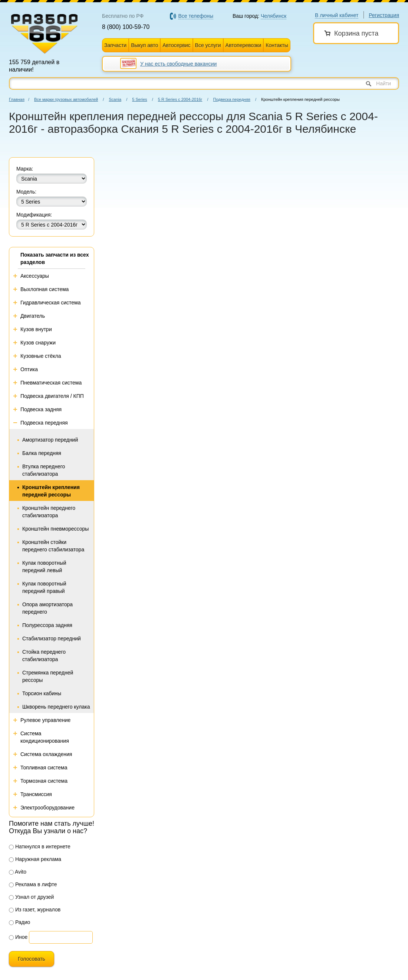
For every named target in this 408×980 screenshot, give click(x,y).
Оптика (29, 369)
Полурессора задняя (47, 625)
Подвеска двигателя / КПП (52, 396)
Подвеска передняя (232, 99)
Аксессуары (35, 276)
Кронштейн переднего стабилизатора (49, 512)
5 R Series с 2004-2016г (180, 99)
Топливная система (44, 768)
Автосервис (176, 45)
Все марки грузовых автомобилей (66, 99)
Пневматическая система (51, 383)
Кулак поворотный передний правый (44, 587)
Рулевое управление (45, 720)
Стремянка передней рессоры (48, 676)
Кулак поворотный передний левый (44, 567)
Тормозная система (44, 781)
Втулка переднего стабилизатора (44, 470)
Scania (115, 99)
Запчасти (115, 45)
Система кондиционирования (45, 737)
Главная (17, 99)
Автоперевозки (244, 45)
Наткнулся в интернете (40, 847)
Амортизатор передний (50, 440)
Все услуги (208, 45)
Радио (19, 922)
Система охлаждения (46, 754)
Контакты (277, 45)
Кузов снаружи (38, 343)
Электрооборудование (47, 808)
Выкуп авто (144, 45)
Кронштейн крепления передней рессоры (51, 491)
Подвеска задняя (41, 409)
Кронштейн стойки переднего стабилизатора (53, 546)
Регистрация (384, 15)
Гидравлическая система (51, 303)
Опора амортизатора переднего (47, 608)
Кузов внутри (36, 329)
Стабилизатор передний (52, 639)
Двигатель (33, 316)
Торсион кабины (42, 693)
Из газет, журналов (35, 910)
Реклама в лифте (33, 884)
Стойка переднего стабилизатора (44, 656)
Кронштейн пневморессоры (55, 529)
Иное (18, 937)
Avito (18, 872)
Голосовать (32, 959)
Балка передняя (42, 453)
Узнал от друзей (31, 897)
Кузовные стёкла (41, 356)
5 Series (139, 99)
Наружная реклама (35, 859)
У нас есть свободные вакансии (178, 64)
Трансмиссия (36, 794)
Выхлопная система (45, 289)
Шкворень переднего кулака (56, 707)
